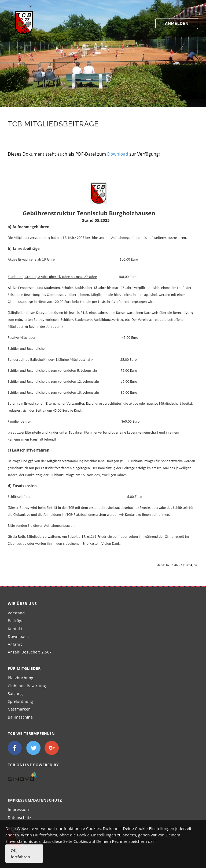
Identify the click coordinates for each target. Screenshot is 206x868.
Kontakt (15, 629)
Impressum (18, 809)
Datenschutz (20, 818)
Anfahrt (15, 644)
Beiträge (16, 621)
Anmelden (177, 24)
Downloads (18, 636)
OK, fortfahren (20, 854)
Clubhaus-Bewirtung (27, 686)
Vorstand (16, 613)
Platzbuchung (21, 678)
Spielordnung (20, 701)
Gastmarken (19, 709)
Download (118, 154)
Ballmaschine (20, 717)
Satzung (15, 694)
